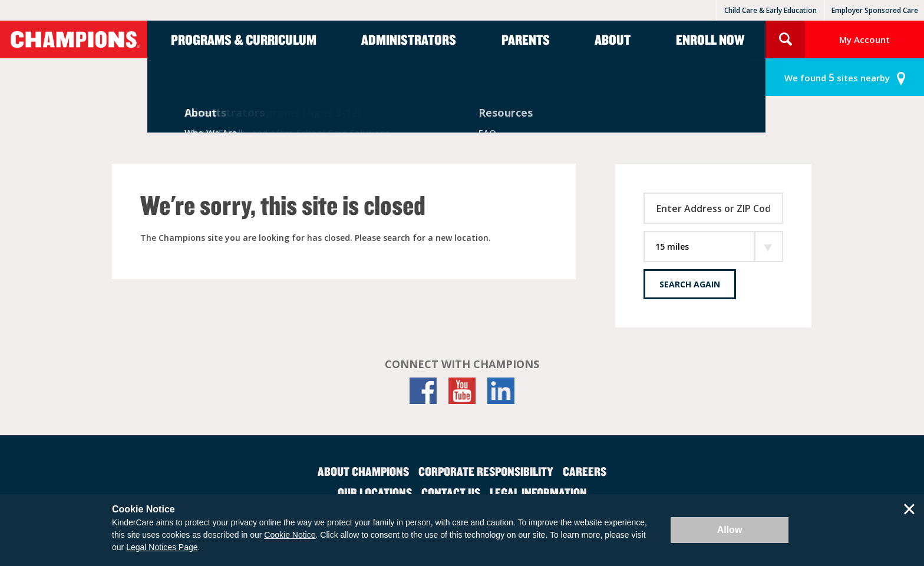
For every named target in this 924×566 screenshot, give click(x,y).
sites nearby (837, 77)
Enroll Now (710, 39)
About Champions (363, 471)
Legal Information (538, 492)
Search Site (785, 39)
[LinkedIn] (501, 391)
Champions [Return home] (74, 39)
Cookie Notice (290, 535)
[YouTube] (462, 391)
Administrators (409, 39)
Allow (730, 530)
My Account (864, 39)
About (613, 39)
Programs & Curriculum (244, 39)
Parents (526, 39)
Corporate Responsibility (486, 471)
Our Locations (375, 492)
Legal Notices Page (162, 547)
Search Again (690, 284)
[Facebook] (423, 391)
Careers (585, 471)
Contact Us (451, 492)
